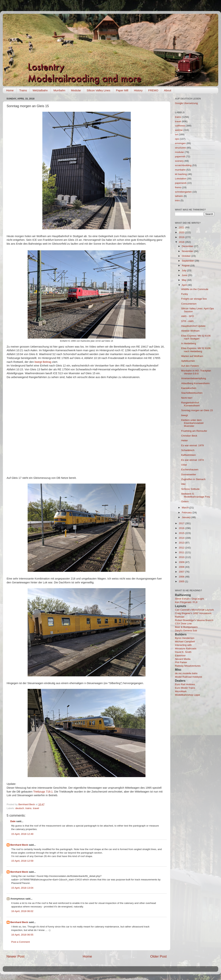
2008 (182, 567)
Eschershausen (190, 470)
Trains (23, 90)
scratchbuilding (183, 165)
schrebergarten (183, 192)
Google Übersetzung (186, 103)
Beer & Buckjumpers (186, 627)
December (188, 246)
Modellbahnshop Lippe (187, 695)
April (185, 285)
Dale (13, 821)
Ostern (185, 501)
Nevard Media (183, 659)
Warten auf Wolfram (192, 356)
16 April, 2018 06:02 (22, 911)
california (180, 126)
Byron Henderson (185, 638)
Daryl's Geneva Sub (186, 631)
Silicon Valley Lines (99, 90)
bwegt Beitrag (43, 362)
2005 (182, 581)
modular (179, 152)
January (187, 517)
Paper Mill (122, 90)
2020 (182, 232)
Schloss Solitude (190, 489)
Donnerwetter (189, 474)
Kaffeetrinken (188, 455)
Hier (184, 484)
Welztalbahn (40, 90)
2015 (182, 533)
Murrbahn (59, 90)
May (184, 280)
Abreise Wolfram (190, 331)
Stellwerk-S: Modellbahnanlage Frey (196, 495)
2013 (182, 543)
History (138, 90)
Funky (185, 294)
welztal (179, 130)
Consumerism (189, 304)
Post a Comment (21, 942)
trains (28, 808)
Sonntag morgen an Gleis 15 (197, 410)
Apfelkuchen (188, 361)
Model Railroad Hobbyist (188, 677)
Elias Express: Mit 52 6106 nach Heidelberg (196, 350)
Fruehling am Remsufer (194, 431)
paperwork (181, 183)
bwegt (185, 415)
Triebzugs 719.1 (43, 792)
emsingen (180, 143)
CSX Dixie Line (183, 624)
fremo (178, 187)
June (185, 275)
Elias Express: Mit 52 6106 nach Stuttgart (196, 337)
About (167, 90)
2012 (182, 548)
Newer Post (15, 956)
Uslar (184, 465)
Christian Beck (189, 436)
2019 (182, 237)
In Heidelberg (189, 343)
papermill (180, 157)
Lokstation (181, 179)
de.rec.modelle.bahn (186, 673)
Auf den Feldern (190, 366)
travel (36, 808)
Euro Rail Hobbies (185, 684)
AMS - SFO (188, 316)
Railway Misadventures (188, 666)
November (188, 251)
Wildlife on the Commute (195, 289)
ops (177, 139)
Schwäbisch (188, 450)
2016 (182, 528)
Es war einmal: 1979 (192, 445)
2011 (182, 552)
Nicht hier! (187, 398)
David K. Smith (183, 652)
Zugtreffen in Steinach (193, 479)
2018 (182, 242)
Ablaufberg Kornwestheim (195, 383)
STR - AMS (187, 321)
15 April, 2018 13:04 (22, 888)
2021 (182, 227)
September (188, 261)
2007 (182, 572)
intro (177, 200)
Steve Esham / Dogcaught (189, 599)
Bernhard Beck (19, 845)
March (186, 508)
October (187, 256)
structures (180, 148)
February (187, 513)
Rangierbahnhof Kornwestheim (191, 404)
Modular (76, 90)
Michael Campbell (185, 642)
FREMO (153, 90)
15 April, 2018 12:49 (22, 834)
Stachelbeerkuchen (192, 393)
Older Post (158, 956)
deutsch (20, 808)
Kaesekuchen (189, 388)
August (186, 265)
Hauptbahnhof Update (193, 326)
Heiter (185, 440)
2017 (182, 523)
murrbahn (180, 170)
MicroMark (181, 691)
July (184, 270)
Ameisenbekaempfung (194, 378)
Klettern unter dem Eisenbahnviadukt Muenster (192, 423)
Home (10, 90)
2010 (182, 557)
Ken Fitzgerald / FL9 (186, 602)
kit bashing (181, 174)
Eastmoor (180, 656)
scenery (179, 161)
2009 (182, 562)
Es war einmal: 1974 (192, 460)
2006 (182, 577)
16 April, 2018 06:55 (22, 935)
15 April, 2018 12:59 (22, 861)
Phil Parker (181, 662)
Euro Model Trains (185, 688)
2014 (182, 538)
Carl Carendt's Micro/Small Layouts (194, 610)
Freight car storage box (194, 299)
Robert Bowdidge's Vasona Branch (194, 620)
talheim (179, 196)
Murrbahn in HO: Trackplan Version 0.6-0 (196, 372)
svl (177, 134)
